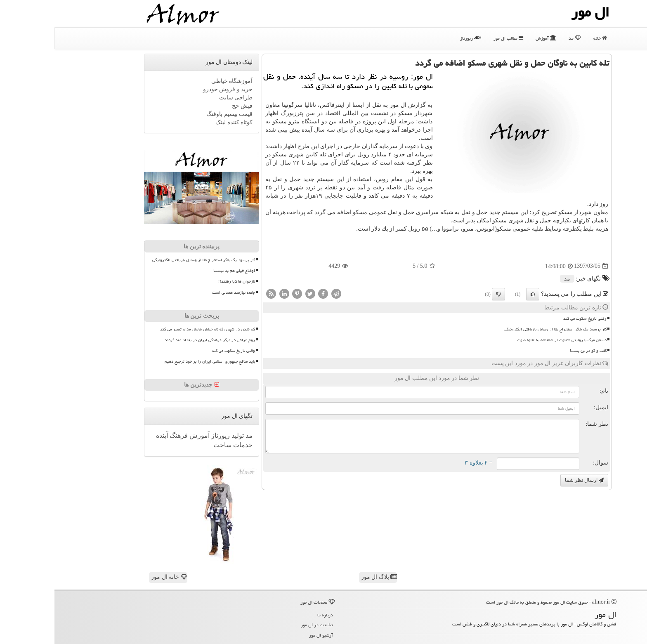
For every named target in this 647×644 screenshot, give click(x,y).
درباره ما (271, 615)
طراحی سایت (182, 98)
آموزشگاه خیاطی (178, 81)
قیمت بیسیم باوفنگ (175, 114)
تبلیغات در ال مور (262, 625)
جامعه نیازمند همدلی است (179, 293)
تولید (182, 435)
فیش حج (188, 106)
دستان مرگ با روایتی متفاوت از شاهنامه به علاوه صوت (507, 340)
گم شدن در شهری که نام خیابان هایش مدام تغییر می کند (153, 329)
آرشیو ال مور (267, 635)
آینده (107, 435)
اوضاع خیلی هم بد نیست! (179, 271)
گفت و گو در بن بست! (534, 351)
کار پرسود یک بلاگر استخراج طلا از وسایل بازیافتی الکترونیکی (501, 329)
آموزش (491, 38)
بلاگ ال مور (325, 577)
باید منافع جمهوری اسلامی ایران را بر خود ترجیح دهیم (155, 361)
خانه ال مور (115, 577)
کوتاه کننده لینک (179, 122)
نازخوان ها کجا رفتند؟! (182, 281)
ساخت (168, 445)
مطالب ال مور (454, 38)
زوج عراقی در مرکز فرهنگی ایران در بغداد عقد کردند (155, 340)
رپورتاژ (416, 38)
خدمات (188, 445)
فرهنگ (123, 435)
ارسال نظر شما (530, 480)
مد (520, 38)
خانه (546, 38)
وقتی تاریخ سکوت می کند (530, 318)
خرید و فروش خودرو (174, 89)
